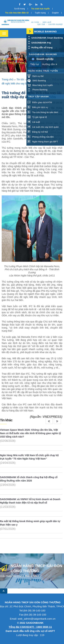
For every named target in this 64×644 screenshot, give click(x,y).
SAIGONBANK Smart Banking (45, 38)
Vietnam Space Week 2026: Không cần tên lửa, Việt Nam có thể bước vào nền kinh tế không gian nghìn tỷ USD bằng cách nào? (30, 433)
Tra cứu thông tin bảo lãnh (43, 112)
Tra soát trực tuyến (40, 9)
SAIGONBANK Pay (39, 43)
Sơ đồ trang (20, 9)
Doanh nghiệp (45, 59)
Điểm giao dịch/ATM (40, 102)
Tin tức (20, 79)
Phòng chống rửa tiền (41, 137)
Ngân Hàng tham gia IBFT (43, 142)
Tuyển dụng (40, 13)
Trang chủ (8, 79)
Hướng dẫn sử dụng (40, 47)
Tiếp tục (35, 64)
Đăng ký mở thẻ (38, 132)
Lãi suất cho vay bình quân (43, 127)
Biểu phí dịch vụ (38, 107)
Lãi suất (34, 122)
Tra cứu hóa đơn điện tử (17, 13)
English (55, 13)
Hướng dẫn (50, 64)
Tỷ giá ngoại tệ (37, 117)
